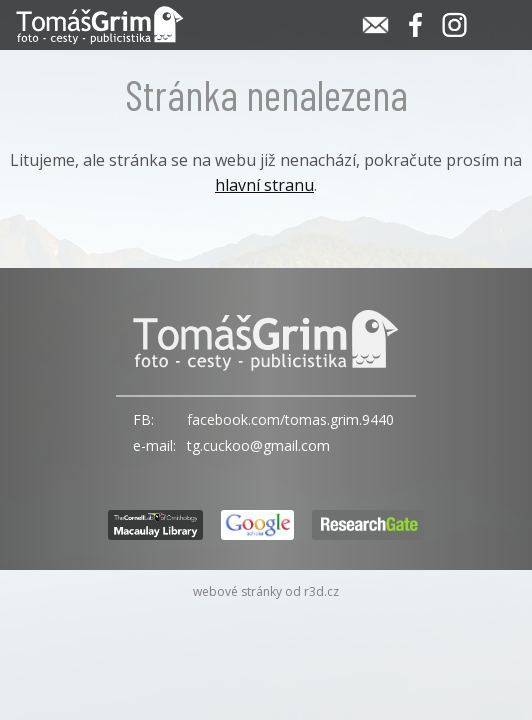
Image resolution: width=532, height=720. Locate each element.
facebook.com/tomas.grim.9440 (290, 419)
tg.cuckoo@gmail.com (258, 445)
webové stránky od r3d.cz (266, 591)
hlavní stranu (264, 185)
